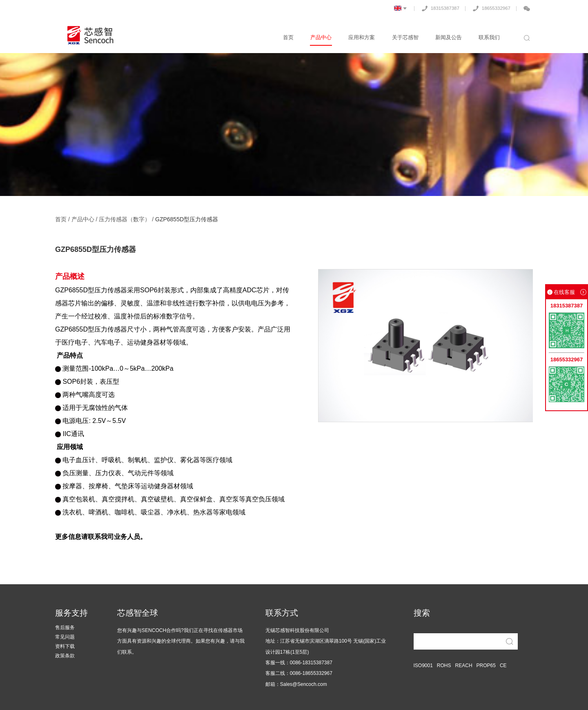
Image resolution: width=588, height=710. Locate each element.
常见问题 (65, 637)
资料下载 (65, 647)
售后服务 (65, 628)
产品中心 (323, 38)
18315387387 (437, 8)
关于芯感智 (406, 38)
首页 (291, 38)
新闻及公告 (449, 38)
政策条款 (65, 656)
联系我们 (490, 38)
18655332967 (489, 8)
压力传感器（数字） (125, 219)
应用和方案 (364, 38)
